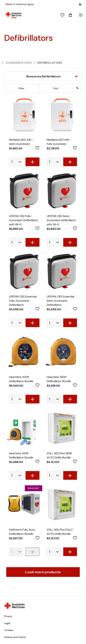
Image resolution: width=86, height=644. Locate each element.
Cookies (9, 630)
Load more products (43, 572)
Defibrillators (50, 63)
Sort (56, 88)
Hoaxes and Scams (15, 637)
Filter (22, 88)
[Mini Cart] (70, 15)
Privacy (8, 616)
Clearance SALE (19, 63)
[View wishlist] (62, 15)
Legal (7, 623)
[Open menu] (80, 15)
